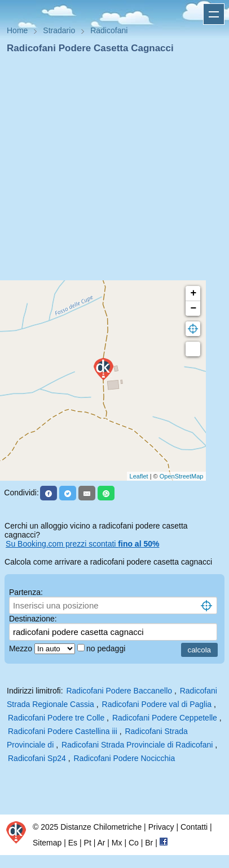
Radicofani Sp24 (37, 758)
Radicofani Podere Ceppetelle (165, 718)
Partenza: (26, 592)
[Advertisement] (110, 171)
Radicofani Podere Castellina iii (63, 731)
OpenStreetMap (182, 476)
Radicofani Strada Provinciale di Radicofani (137, 745)
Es (73, 843)
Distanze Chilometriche (101, 827)
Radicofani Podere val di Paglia (157, 704)
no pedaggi (107, 648)
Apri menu (214, 14)
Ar (101, 843)
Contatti (194, 827)
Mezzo (22, 648)
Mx (117, 843)
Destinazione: (33, 619)
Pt (88, 843)
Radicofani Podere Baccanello (119, 691)
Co (134, 843)
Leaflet (139, 476)
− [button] (193, 308)
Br (149, 843)
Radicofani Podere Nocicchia (124, 758)
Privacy (161, 827)
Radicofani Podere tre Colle (56, 718)
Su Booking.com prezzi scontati (82, 544)
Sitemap (47, 843)
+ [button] (193, 293)
